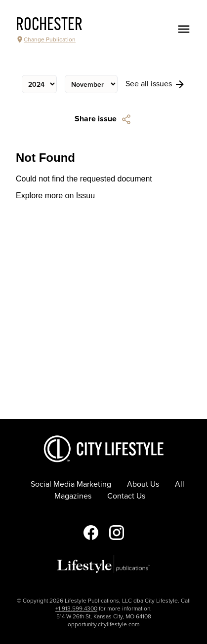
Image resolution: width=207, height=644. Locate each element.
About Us (143, 484)
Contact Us (126, 496)
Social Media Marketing (71, 484)
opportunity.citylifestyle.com (103, 624)
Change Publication (46, 39)
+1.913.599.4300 (76, 608)
